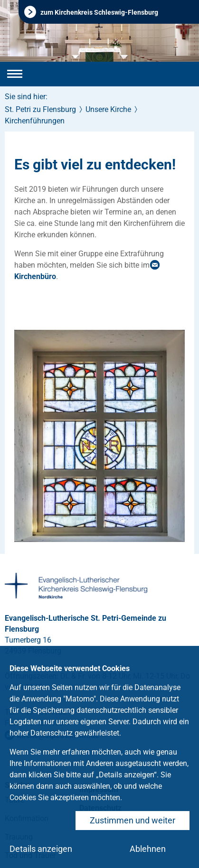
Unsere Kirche (108, 109)
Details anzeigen (41, 849)
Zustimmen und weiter (133, 820)
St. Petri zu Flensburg (40, 109)
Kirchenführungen (35, 121)
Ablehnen (148, 849)
